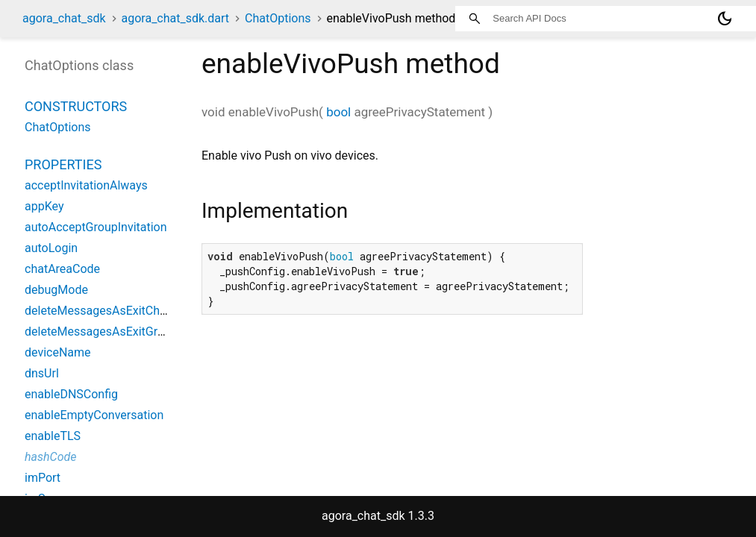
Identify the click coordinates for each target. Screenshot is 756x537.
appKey (44, 206)
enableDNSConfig (71, 394)
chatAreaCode (62, 269)
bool (338, 112)
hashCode (50, 457)
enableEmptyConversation (94, 415)
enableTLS (53, 436)
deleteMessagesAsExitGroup (101, 332)
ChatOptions (278, 18)
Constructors (76, 106)
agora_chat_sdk (64, 18)
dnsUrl (42, 373)
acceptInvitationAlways (86, 185)
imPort (43, 478)
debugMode (56, 290)
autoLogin (51, 248)
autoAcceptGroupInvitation (96, 227)
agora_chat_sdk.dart (176, 18)
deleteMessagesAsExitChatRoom (113, 311)
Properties (63, 164)
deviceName (58, 352)
